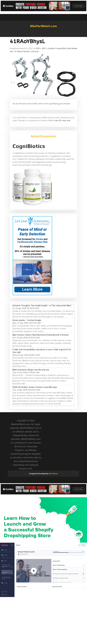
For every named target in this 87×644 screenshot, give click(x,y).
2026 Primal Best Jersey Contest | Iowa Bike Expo (35, 387)
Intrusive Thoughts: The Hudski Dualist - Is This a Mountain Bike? (42, 306)
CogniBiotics (29, 146)
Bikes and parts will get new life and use (31, 370)
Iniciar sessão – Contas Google (27, 320)
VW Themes (53, 474)
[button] (43, 36)
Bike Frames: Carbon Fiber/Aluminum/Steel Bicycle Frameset (41, 335)
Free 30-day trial (62, 120)
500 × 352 (41, 48)
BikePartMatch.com (43, 26)
